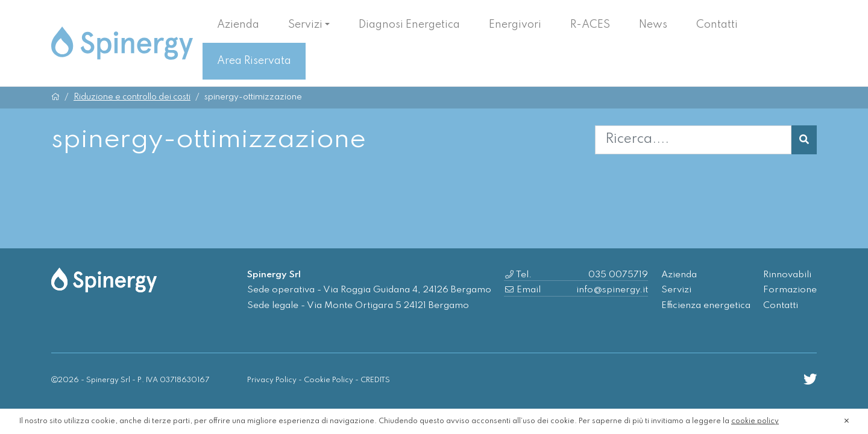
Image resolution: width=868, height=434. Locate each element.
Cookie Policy (329, 380)
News (653, 25)
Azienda (238, 25)
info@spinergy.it (612, 290)
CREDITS (375, 380)
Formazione (790, 290)
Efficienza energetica (706, 306)
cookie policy (755, 421)
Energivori (515, 25)
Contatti (717, 25)
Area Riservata (254, 61)
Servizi (305, 25)
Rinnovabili (787, 275)
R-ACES (590, 25)
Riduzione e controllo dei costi (132, 97)
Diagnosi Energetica (409, 25)
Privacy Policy (272, 380)
